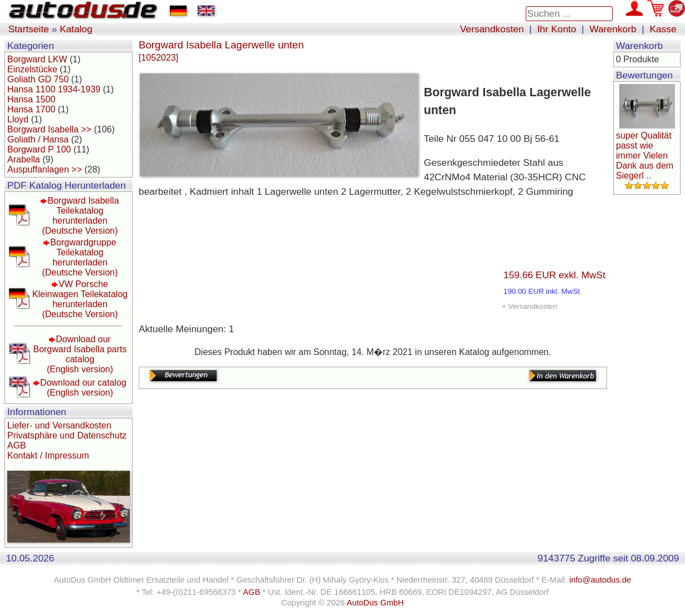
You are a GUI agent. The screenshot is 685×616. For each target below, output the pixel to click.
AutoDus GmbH (375, 603)
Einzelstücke (32, 69)
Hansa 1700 (31, 109)
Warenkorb (613, 29)
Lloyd (18, 119)
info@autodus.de (600, 580)
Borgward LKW (37, 59)
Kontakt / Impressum (48, 455)
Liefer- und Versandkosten (59, 425)
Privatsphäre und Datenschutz (67, 435)
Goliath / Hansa (38, 139)
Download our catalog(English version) (83, 388)
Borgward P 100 (39, 149)
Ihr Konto (556, 29)
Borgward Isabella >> (49, 129)
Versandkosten (492, 29)
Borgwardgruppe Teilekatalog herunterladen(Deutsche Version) (80, 257)
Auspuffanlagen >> (45, 169)
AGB (17, 445)
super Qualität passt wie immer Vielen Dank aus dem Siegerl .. (645, 156)
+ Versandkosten (530, 306)
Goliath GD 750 (38, 79)
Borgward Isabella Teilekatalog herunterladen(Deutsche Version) (80, 216)
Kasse (663, 29)
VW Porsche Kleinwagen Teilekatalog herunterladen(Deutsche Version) (80, 299)
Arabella (24, 159)
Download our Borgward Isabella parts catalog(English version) (80, 354)
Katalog (76, 29)
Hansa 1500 (31, 99)
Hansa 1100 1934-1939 (54, 89)
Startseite (29, 29)
